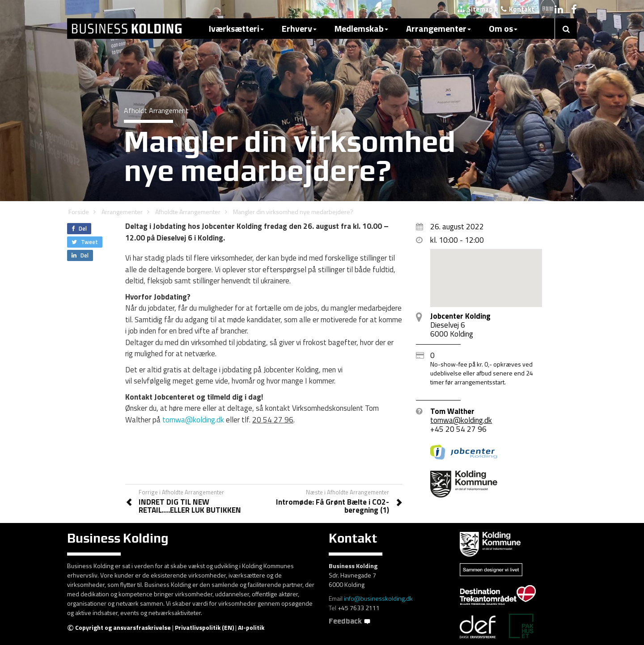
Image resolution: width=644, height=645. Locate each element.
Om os (503, 28)
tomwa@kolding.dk (193, 420)
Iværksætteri (236, 28)
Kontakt (518, 9)
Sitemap (475, 9)
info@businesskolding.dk (378, 598)
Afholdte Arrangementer (188, 212)
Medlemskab (361, 28)
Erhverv (299, 28)
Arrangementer (439, 28)
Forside (79, 212)
